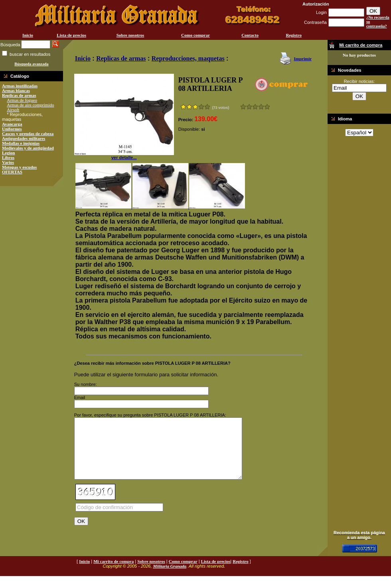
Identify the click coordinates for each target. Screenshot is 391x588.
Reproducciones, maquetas (188, 58)
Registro (294, 35)
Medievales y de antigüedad (28, 148)
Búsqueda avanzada (31, 64)
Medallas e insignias (21, 143)
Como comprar (195, 35)
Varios (8, 162)
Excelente (267, 107)
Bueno (255, 107)
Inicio (28, 35)
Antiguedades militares (24, 138)
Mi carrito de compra (114, 573)
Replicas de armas (19, 95)
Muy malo (243, 107)
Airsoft (13, 110)
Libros (8, 157)
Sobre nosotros (130, 35)
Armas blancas (16, 90)
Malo (249, 107)
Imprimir (303, 59)
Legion (8, 153)
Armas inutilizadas (20, 86)
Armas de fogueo (22, 100)
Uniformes (12, 129)
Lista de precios (71, 35)
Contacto (250, 35)
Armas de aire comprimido (30, 105)
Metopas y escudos (19, 167)
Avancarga (12, 124)
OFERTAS (12, 172)
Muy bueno (261, 107)
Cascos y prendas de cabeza (28, 134)
